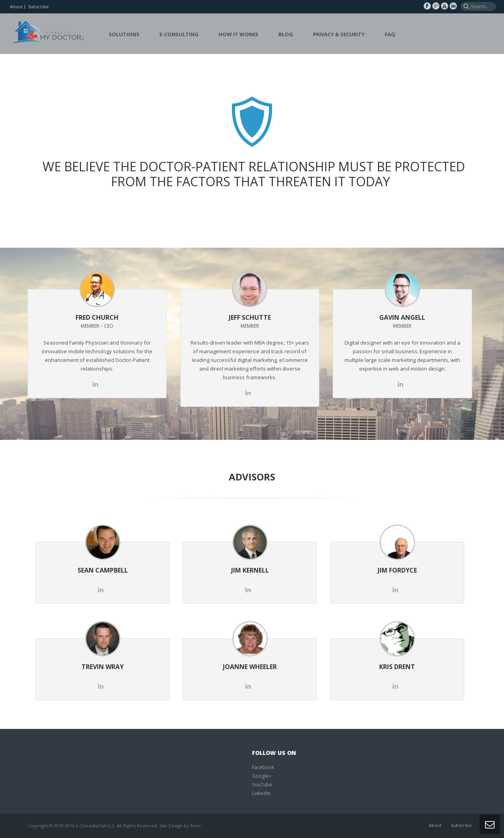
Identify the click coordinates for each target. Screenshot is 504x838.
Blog (286, 34)
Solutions (124, 34)
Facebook (263, 767)
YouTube (262, 785)
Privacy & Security (339, 34)
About (16, 7)
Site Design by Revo (180, 826)
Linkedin (261, 793)
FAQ (390, 34)
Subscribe (38, 7)
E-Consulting (179, 34)
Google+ (262, 776)
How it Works (238, 34)
